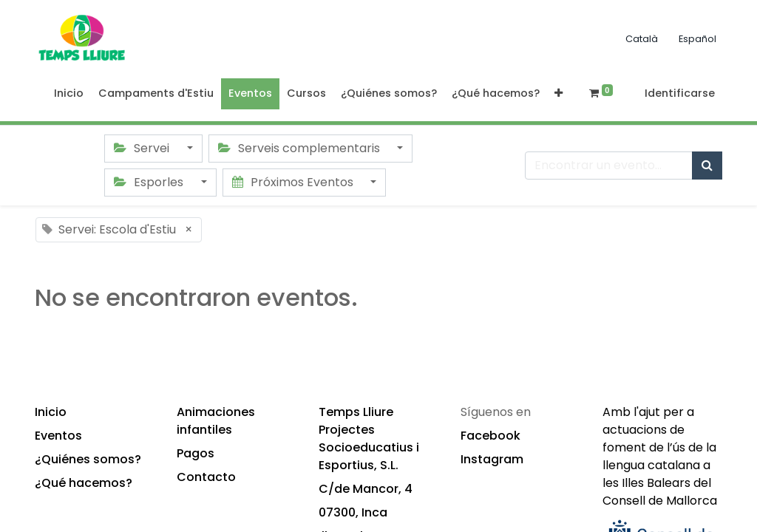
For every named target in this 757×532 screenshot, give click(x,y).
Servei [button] (143, 148)
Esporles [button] (150, 182)
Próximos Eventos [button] (294, 182)
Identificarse (680, 93)
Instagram (492, 459)
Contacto (206, 477)
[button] (559, 94)
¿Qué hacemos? (84, 483)
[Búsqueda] (707, 166)
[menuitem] (69, 94)
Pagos (196, 453)
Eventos (58, 436)
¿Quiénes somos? (88, 459)
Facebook (490, 436)
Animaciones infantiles (216, 421)
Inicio (51, 412)
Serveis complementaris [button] (301, 148)
